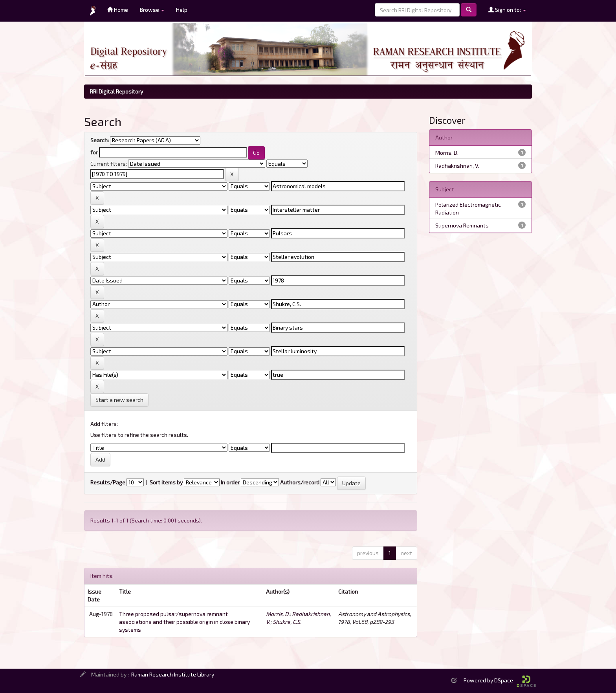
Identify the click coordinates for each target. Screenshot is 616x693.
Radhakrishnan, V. (457, 166)
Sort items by (166, 482)
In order (230, 482)
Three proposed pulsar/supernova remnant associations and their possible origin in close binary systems (184, 622)
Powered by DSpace (500, 680)
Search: (100, 140)
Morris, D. (278, 614)
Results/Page (108, 482)
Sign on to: (507, 10)
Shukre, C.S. (287, 622)
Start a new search (119, 400)
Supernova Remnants (462, 225)
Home (118, 10)
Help (182, 10)
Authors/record (300, 482)
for (94, 152)
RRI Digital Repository (116, 91)
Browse (152, 10)
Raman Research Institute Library (173, 674)
